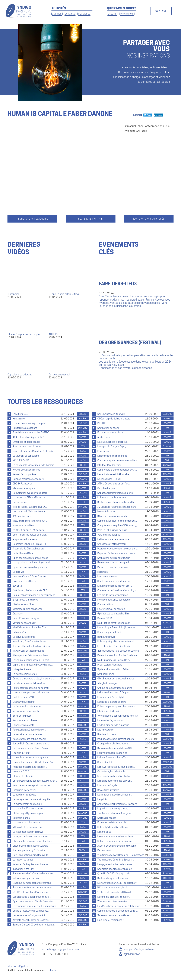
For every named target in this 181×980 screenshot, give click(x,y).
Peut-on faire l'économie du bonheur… (32, 688)
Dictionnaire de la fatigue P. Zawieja (30, 846)
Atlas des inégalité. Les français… (30, 767)
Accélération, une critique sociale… (31, 739)
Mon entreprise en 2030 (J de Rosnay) (117, 883)
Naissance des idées (23, 525)
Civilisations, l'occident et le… (112, 771)
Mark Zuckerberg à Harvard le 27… (115, 660)
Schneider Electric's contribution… (115, 558)
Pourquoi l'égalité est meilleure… (29, 730)
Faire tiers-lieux (118, 284)
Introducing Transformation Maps (29, 641)
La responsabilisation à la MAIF (28, 832)
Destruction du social (59, 375)
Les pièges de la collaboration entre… (32, 897)
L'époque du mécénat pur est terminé (32, 883)
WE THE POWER (21, 460)
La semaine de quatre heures (27, 734)
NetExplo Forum (106, 674)
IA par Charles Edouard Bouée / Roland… (33, 665)
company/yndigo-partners (139, 949)
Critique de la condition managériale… (117, 841)
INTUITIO (53, 334)
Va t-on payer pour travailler (27, 711)
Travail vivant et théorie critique (28, 651)
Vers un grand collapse (109, 535)
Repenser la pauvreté (24, 725)
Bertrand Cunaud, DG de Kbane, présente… (34, 925)
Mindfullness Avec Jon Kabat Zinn (30, 628)
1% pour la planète (22, 516)
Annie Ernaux (104, 437)
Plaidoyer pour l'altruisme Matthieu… (31, 655)
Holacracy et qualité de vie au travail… (117, 641)
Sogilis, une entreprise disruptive (114, 581)
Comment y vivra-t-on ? (109, 632)
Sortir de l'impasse (22, 716)
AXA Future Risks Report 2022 (28, 437)
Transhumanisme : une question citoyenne (118, 651)
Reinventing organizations (26, 878)
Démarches (84, 14)
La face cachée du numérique (112, 456)
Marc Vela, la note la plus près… (113, 442)
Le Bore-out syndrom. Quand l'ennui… (32, 748)
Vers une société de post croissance (31, 785)
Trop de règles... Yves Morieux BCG (30, 507)
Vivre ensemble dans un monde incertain (118, 716)
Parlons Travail (104, 850)
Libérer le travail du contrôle (111, 609)
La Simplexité (104, 832)
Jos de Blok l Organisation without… (31, 744)
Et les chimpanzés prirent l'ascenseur (116, 706)
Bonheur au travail (106, 637)
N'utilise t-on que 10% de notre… (30, 530)
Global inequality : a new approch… (30, 813)
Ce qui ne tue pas (106, 488)
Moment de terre (106, 511)
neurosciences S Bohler (109, 479)
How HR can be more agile (26, 618)
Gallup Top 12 (20, 632)
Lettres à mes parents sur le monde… (32, 693)
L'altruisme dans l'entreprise (112, 498)
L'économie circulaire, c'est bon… (114, 897)
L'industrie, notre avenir (24, 790)
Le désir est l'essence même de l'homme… (35, 465)
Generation (103, 451)
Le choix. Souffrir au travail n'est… (30, 809)
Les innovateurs (105, 730)
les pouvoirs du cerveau (25, 539)
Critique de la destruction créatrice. (115, 688)
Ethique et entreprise (23, 776)
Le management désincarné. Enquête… (33, 799)
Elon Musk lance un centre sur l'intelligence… (120, 906)
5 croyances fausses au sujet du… (115, 563)
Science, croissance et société (28, 479)
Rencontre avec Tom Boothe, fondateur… (118, 655)
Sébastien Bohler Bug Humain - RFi (30, 544)
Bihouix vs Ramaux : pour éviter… (114, 516)
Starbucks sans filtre (23, 604)
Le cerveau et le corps (24, 637)
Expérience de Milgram (24, 581)
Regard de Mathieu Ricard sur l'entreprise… (35, 451)
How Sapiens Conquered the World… (32, 855)
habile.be (52, 970)
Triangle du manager (107, 683)
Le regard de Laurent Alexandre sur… (32, 836)
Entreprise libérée (22, 669)
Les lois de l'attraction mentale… (114, 595)
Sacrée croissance (107, 818)
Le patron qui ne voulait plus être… (30, 683)
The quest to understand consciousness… (34, 646)
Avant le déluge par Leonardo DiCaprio (117, 846)
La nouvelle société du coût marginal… (117, 767)
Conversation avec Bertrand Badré (30, 493)
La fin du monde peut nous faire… (114, 539)
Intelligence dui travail (108, 711)
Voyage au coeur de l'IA (24, 623)
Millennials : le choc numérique (28, 827)
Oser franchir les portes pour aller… (31, 535)
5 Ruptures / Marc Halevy (25, 600)
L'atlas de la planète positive (112, 702)
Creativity (18, 614)
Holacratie (103, 572)
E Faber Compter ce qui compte (24, 334)
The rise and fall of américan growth (115, 813)
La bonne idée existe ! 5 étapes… (114, 693)
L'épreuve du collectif (24, 702)
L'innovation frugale (107, 785)
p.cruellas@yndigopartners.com (60, 949)
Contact (161, 11)
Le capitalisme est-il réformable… (115, 474)
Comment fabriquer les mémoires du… (117, 521)
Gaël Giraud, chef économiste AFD (30, 590)
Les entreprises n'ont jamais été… (30, 915)
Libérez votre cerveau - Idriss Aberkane (33, 841)
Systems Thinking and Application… (31, 567)
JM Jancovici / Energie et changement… (118, 507)
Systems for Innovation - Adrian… (115, 669)
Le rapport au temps (23, 860)
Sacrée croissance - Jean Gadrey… (115, 915)
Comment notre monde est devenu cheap (34, 595)
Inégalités (102, 799)
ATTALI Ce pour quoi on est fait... (113, 484)
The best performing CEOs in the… (30, 850)
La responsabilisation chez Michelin (115, 836)
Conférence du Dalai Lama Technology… (118, 590)
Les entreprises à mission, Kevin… (115, 646)
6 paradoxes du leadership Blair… (114, 614)
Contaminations (105, 604)
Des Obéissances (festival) (130, 342)
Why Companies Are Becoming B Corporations (121, 855)
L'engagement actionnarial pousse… (116, 864)
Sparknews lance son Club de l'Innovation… (35, 901)
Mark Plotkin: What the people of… (115, 623)
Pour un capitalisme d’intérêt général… (117, 739)
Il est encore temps (107, 576)
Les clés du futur (21, 753)
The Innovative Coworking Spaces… (116, 860)
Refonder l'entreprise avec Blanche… (32, 864)
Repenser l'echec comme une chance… (117, 553)
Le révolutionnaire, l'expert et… (113, 753)
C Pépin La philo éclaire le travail (64, 294)
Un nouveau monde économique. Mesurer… (35, 781)
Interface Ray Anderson (109, 465)
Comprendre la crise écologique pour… (117, 470)
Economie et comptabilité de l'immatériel (33, 762)
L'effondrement (21, 502)
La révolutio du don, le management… (32, 758)
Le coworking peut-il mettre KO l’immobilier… (35, 906)
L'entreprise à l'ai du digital (111, 697)
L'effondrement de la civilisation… (115, 795)
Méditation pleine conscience (28, 609)
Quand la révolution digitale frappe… (31, 911)
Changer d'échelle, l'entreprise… (114, 744)
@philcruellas (132, 954)
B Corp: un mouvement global (112, 888)
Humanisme (13, 294)
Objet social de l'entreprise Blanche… (32, 558)
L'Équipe (112, 14)
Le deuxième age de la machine (113, 725)
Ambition (57, 14)
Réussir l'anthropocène (24, 474)
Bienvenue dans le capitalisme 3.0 (115, 748)
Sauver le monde (21, 818)
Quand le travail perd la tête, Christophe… (34, 679)
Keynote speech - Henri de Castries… (32, 920)
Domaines (70, 14)
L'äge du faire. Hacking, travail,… (114, 809)
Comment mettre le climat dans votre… (118, 911)
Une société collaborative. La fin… (115, 776)
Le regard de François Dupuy (112, 446)
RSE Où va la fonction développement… (33, 892)
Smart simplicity (106, 762)
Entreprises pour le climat (110, 433)
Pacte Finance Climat (23, 553)
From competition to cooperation (114, 600)
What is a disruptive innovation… (114, 901)
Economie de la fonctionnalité (112, 823)
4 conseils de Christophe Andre (29, 549)
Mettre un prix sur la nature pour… (30, 521)
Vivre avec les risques (24, 488)
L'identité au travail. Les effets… (114, 758)
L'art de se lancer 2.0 (23, 697)
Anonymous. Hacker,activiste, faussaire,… (119, 804)
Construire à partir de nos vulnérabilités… (118, 460)
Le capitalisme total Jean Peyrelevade (32, 563)
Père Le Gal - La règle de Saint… (114, 530)
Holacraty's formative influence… (114, 827)
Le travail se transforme (25, 674)
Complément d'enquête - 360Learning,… (118, 525)
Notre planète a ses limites (26, 470)
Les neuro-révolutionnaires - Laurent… (32, 660)
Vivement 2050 (21, 771)
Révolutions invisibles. (108, 790)
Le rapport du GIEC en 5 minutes (29, 498)
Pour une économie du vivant (27, 446)
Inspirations (127, 14)
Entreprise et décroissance (26, 442)
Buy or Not (18, 586)
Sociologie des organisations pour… (116, 869)
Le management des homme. (28, 804)
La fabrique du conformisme (27, 706)
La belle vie (18, 572)
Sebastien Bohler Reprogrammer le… (116, 493)
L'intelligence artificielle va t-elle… (115, 586)
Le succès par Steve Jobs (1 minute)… (117, 628)
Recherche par (32, 219)
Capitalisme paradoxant (20, 375)
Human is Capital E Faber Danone (29, 576)
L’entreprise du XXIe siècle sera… (30, 511)
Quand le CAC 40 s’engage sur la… (115, 874)
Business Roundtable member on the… (117, 502)
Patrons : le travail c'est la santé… (114, 567)
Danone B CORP (105, 618)
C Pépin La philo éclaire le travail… (114, 419)
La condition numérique (24, 795)
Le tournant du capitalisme (26, 456)
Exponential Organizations (110, 720)
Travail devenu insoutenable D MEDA (31, 433)
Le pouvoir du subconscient (27, 823)
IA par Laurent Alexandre (110, 665)
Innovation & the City (23, 869)
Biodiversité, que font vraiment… (114, 878)
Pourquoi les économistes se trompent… (118, 549)
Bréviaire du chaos (107, 734)
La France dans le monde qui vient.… (116, 781)
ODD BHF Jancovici (22, 484)
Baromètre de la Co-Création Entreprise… (34, 874)
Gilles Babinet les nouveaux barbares (116, 679)
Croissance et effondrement (112, 544)
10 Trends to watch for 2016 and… (115, 892)
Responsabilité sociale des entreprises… (34, 888)
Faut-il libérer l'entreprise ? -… (112, 920)
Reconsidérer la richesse (25, 720)
